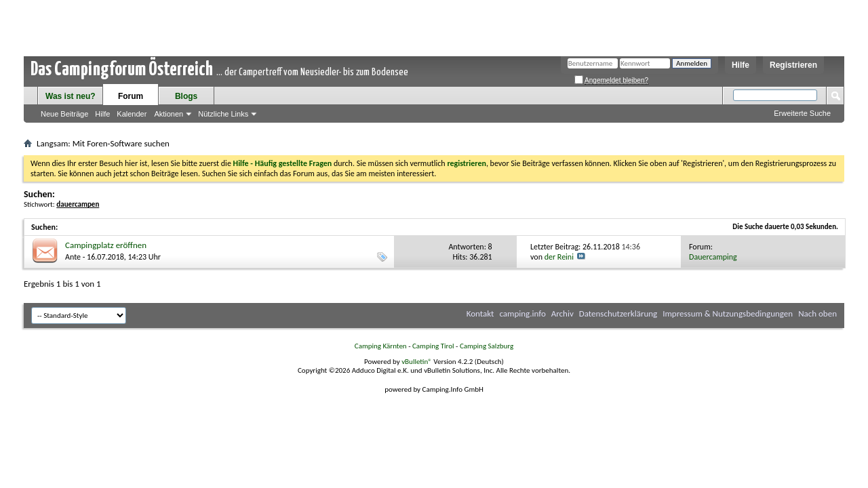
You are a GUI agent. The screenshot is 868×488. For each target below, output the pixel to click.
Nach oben (817, 313)
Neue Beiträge (64, 114)
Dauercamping (713, 257)
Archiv (563, 313)
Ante (73, 257)
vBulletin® (417, 362)
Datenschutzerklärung (618, 313)
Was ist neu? (71, 96)
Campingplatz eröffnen (106, 245)
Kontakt (480, 313)
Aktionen (169, 114)
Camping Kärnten (381, 346)
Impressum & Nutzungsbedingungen (728, 313)
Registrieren (793, 65)
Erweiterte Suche (802, 113)
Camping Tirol (433, 346)
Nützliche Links (223, 114)
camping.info (522, 313)
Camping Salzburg (487, 346)
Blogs (186, 96)
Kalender (132, 114)
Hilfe (741, 65)
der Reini (559, 257)
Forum (131, 96)
